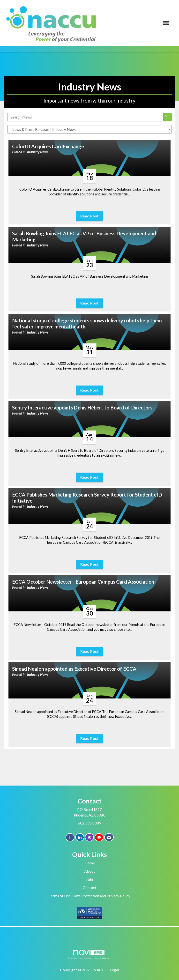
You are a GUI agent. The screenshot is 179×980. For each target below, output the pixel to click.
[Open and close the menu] (137, 23)
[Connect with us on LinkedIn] (80, 837)
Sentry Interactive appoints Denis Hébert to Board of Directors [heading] (82, 408)
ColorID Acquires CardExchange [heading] (48, 146)
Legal (115, 970)
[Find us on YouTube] (99, 837)
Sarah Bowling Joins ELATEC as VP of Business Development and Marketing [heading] (84, 236)
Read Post (89, 216)
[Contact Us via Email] (109, 837)
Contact (89, 887)
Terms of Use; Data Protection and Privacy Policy (89, 896)
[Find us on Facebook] (70, 837)
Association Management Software (89, 954)
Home (90, 863)
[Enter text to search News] (85, 117)
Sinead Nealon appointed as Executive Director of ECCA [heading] (74, 669)
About (89, 871)
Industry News (38, 152)
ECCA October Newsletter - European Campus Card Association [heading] (83, 582)
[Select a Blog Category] (89, 129)
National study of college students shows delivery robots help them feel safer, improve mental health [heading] (87, 323)
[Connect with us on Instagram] (89, 837)
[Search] (168, 117)
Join (89, 879)
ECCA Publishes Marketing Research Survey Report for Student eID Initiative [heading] (87, 498)
